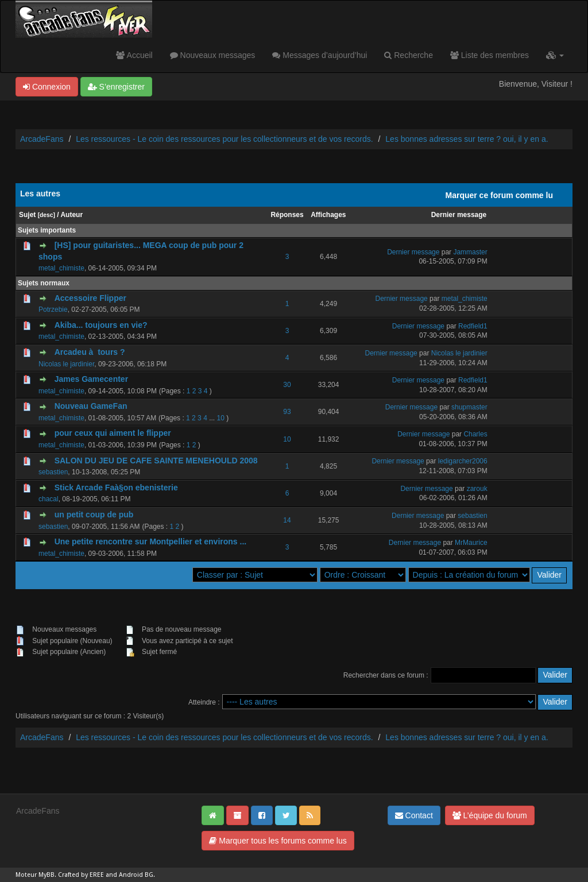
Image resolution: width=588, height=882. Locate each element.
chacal (49, 499)
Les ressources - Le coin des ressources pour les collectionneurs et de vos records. (224, 139)
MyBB (47, 875)
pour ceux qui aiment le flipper (113, 433)
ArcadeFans (42, 139)
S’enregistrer (116, 87)
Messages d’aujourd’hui (320, 55)
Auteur (71, 215)
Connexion (47, 87)
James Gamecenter (91, 379)
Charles (475, 434)
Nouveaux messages (213, 55)
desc (46, 215)
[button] (555, 55)
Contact (414, 815)
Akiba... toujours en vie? (101, 325)
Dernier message (459, 215)
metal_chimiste (61, 268)
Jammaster (470, 252)
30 (287, 385)
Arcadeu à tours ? (90, 352)
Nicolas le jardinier (66, 364)
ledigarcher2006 (463, 461)
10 (220, 418)
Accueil (134, 55)
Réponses (287, 215)
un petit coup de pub (94, 514)
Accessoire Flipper (90, 298)
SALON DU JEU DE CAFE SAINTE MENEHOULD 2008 (156, 461)
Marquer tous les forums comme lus (278, 841)
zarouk (477, 489)
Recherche (409, 55)
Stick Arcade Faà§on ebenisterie (116, 488)
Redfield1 (473, 326)
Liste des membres (490, 55)
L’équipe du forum (490, 815)
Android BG (136, 875)
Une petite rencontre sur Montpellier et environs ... (151, 541)
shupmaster (469, 407)
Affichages (328, 215)
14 (287, 520)
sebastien (53, 472)
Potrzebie (53, 310)
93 (287, 412)
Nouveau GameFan (91, 406)
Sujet (27, 215)
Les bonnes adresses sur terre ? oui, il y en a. (467, 139)
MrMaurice (471, 543)
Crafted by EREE (81, 875)
